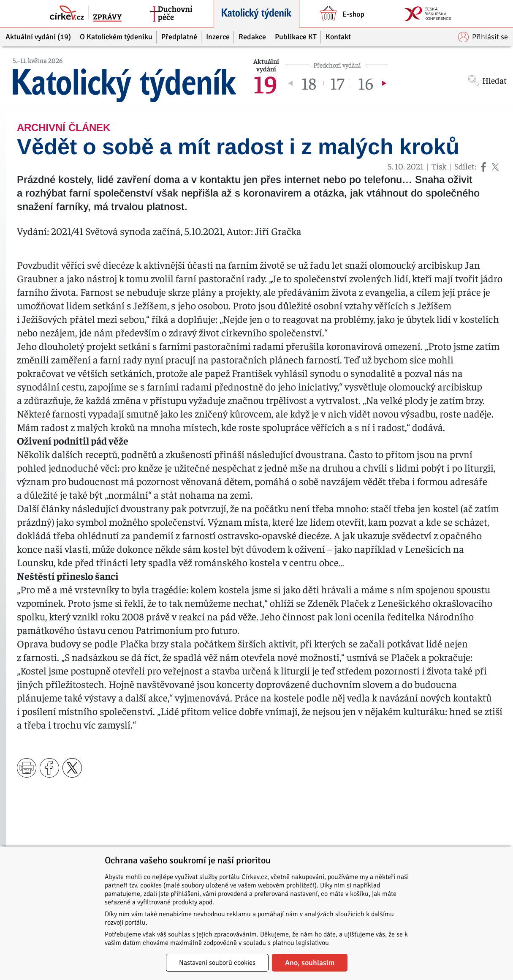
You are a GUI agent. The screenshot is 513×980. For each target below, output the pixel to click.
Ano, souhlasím (310, 963)
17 (337, 83)
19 (265, 83)
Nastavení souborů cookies (217, 963)
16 (366, 83)
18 (309, 83)
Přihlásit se (483, 37)
